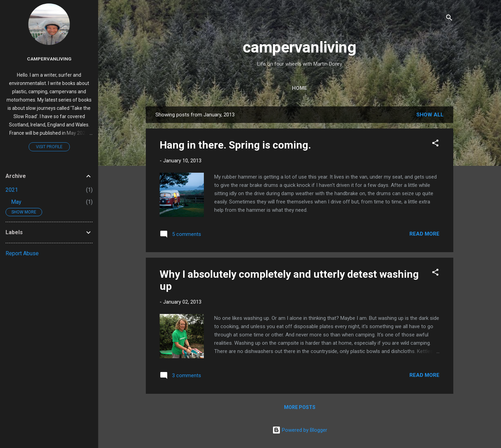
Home (300, 88)
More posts (300, 407)
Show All (430, 115)
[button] (435, 144)
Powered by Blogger (300, 430)
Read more (424, 234)
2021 (12, 190)
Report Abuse (22, 253)
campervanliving (300, 47)
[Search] (449, 19)
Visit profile (49, 147)
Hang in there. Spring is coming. (235, 145)
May (16, 202)
